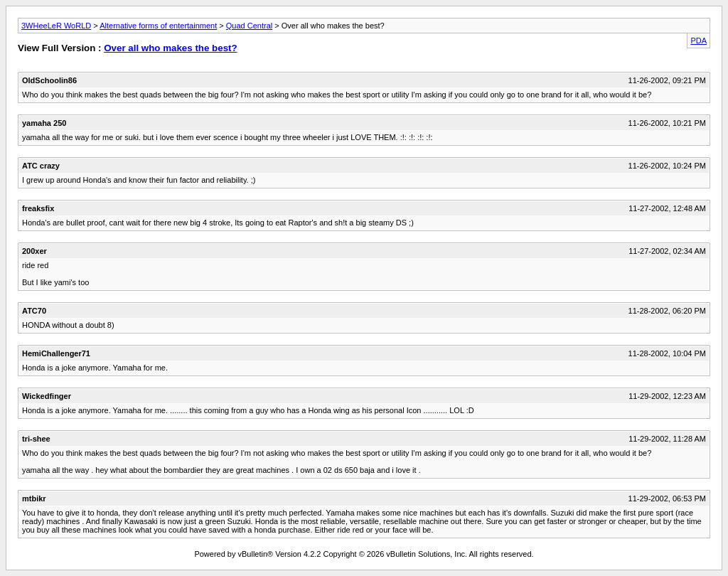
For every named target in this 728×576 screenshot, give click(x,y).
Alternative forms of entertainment (158, 26)
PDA (698, 41)
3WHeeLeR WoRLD (56, 26)
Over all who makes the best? (170, 48)
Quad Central (249, 26)
